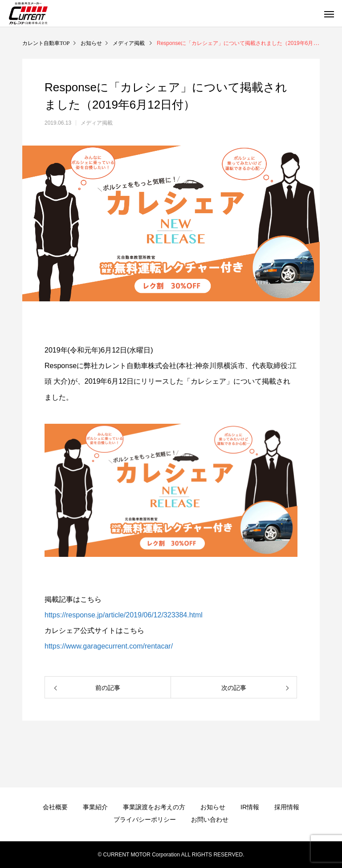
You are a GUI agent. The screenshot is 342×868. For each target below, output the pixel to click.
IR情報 (250, 807)
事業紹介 (95, 807)
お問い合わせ (210, 819)
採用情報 (287, 807)
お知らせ (213, 807)
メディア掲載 (97, 123)
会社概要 (55, 807)
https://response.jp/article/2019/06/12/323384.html (124, 615)
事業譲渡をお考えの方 (154, 807)
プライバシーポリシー (145, 819)
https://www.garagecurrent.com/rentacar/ (109, 646)
